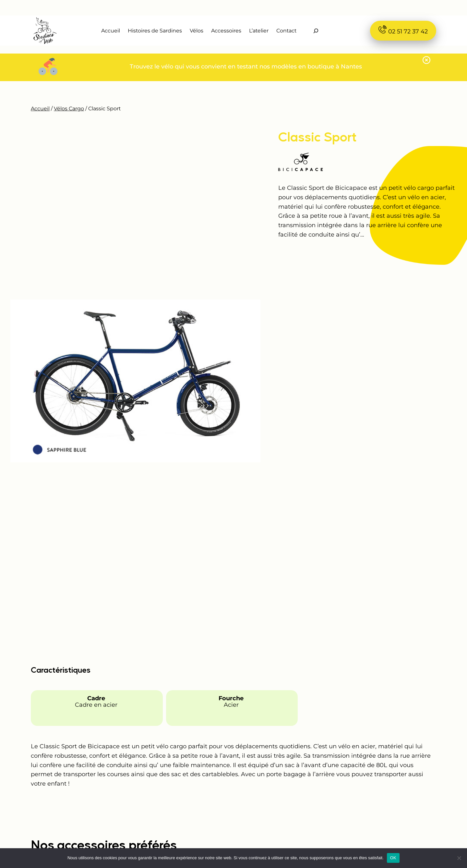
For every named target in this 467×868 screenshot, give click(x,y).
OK (393, 858)
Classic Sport (317, 136)
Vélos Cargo (69, 109)
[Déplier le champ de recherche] (316, 31)
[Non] (459, 858)
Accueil (40, 109)
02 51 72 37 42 (403, 30)
